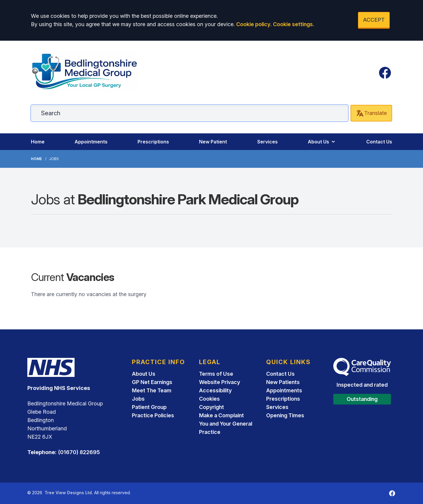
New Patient (213, 142)
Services (267, 142)
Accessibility (215, 390)
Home (38, 142)
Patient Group (149, 407)
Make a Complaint (221, 415)
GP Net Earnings (152, 382)
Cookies (209, 399)
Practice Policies (153, 415)
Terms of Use (216, 374)
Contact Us (379, 142)
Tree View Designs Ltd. (69, 493)
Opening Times (285, 415)
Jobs (138, 399)
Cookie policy (253, 24)
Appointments (91, 142)
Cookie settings (293, 24)
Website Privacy (220, 382)
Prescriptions (153, 142)
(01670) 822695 (79, 452)
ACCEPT (374, 20)
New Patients (283, 382)
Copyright (211, 407)
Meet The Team (152, 390)
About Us (322, 142)
